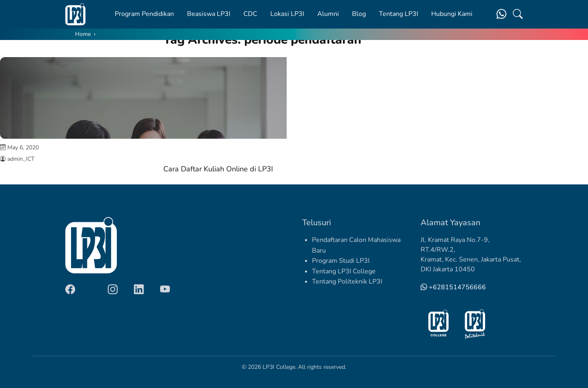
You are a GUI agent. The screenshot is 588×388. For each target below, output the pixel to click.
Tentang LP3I (399, 14)
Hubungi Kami (452, 14)
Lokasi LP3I (287, 14)
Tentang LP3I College (344, 271)
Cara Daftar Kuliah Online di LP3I (218, 169)
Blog (359, 14)
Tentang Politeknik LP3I (347, 282)
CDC (250, 14)
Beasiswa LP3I (209, 14)
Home (83, 34)
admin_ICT (21, 159)
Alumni (328, 14)
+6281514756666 (453, 287)
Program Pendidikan (144, 14)
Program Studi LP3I (341, 261)
